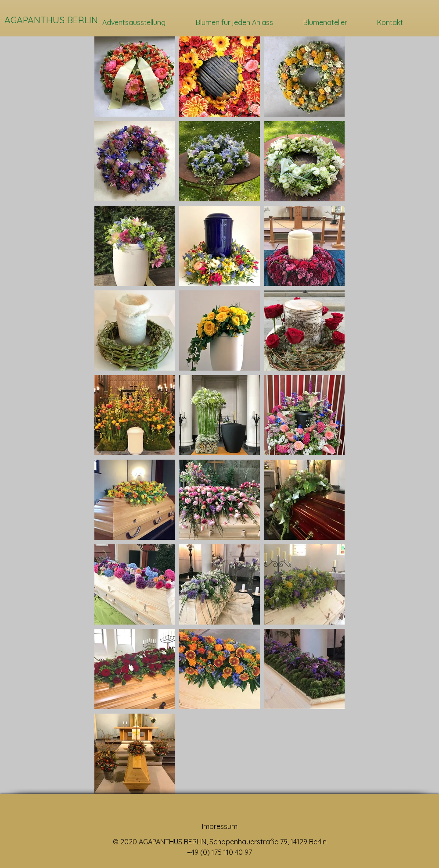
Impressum (220, 826)
